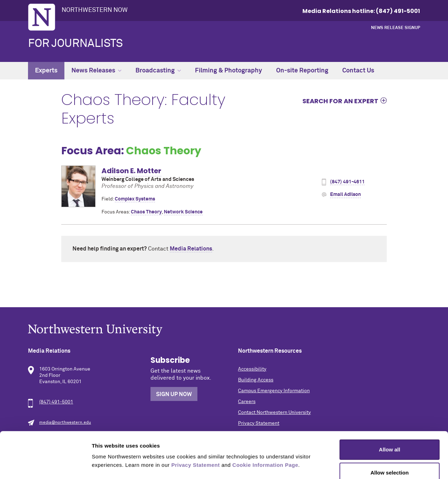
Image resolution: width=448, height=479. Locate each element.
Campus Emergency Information (274, 391)
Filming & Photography (229, 71)
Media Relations (191, 249)
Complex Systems (135, 199)
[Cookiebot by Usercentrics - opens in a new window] (45, 465)
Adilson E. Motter (131, 171)
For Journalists (75, 44)
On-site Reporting (302, 71)
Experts (46, 71)
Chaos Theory (146, 212)
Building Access (256, 380)
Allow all (390, 410)
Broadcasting (158, 71)
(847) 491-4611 (347, 182)
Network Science (183, 212)
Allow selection (389, 433)
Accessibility (252, 369)
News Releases (96, 71)
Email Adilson (345, 195)
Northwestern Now (95, 10)
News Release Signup (395, 28)
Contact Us (358, 71)
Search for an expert (340, 101)
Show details (367, 465)
